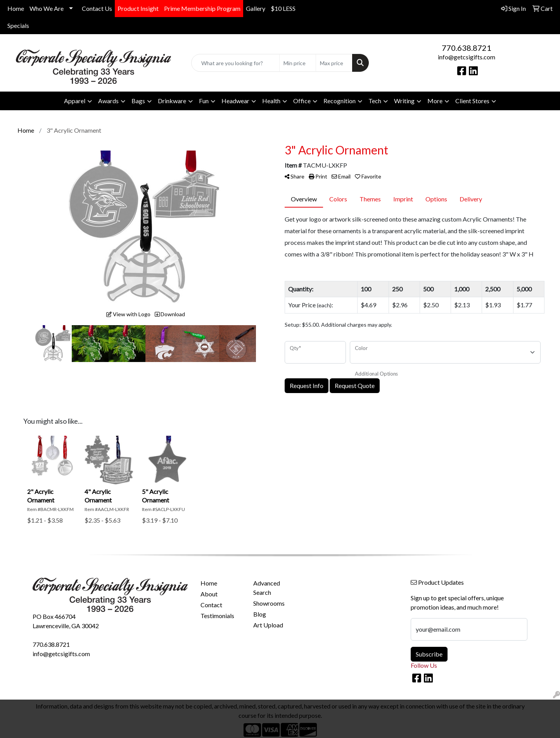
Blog (260, 614)
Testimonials (217, 616)
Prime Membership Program (202, 8)
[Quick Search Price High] (334, 63)
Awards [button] (108, 101)
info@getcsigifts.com (467, 57)
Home (16, 8)
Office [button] (302, 101)
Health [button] (271, 101)
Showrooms (269, 603)
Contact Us (97, 8)
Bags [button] (138, 101)
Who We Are (47, 8)
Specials (18, 25)
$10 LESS (283, 8)
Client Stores (472, 101)
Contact (211, 605)
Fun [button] (204, 101)
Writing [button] (404, 101)
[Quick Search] (235, 63)
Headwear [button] (235, 101)
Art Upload (268, 625)
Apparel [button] (75, 101)
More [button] (435, 101)
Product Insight (138, 8)
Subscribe (429, 654)
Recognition (340, 101)
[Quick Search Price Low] (298, 63)
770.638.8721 (467, 48)
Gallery (256, 8)
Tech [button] (375, 101)
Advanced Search (267, 588)
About (209, 594)
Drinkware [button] (172, 101)
